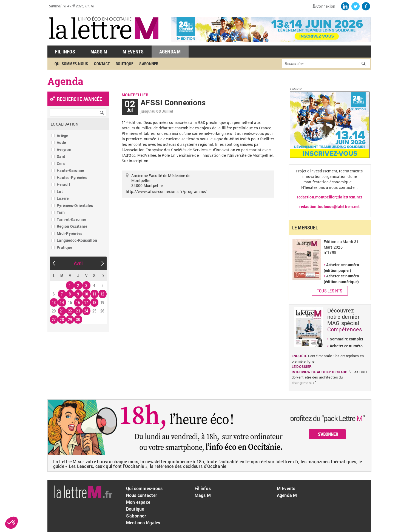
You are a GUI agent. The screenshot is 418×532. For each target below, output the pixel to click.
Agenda (66, 81)
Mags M (99, 52)
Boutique (124, 64)
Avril (78, 263)
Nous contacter (142, 495)
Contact (102, 64)
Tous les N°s (330, 291)
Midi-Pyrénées (69, 233)
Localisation (65, 124)
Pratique (64, 247)
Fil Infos (65, 52)
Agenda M (170, 52)
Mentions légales (143, 523)
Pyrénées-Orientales (75, 205)
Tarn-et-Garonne (71, 219)
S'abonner (149, 64)
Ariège (62, 136)
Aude (61, 142)
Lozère (63, 198)
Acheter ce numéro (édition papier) (341, 268)
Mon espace (138, 502)
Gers (61, 163)
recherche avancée (79, 99)
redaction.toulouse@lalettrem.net (329, 207)
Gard (61, 156)
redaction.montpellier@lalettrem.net (329, 197)
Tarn (61, 212)
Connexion (326, 6)
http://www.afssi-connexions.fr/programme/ (166, 191)
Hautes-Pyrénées (72, 177)
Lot (60, 191)
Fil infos (203, 488)
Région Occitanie (72, 226)
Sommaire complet (347, 339)
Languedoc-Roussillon (77, 240)
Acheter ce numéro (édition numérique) (341, 279)
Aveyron (64, 150)
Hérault (63, 184)
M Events (133, 52)
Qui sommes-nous (71, 64)
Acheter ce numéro (346, 346)
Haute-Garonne (70, 170)
